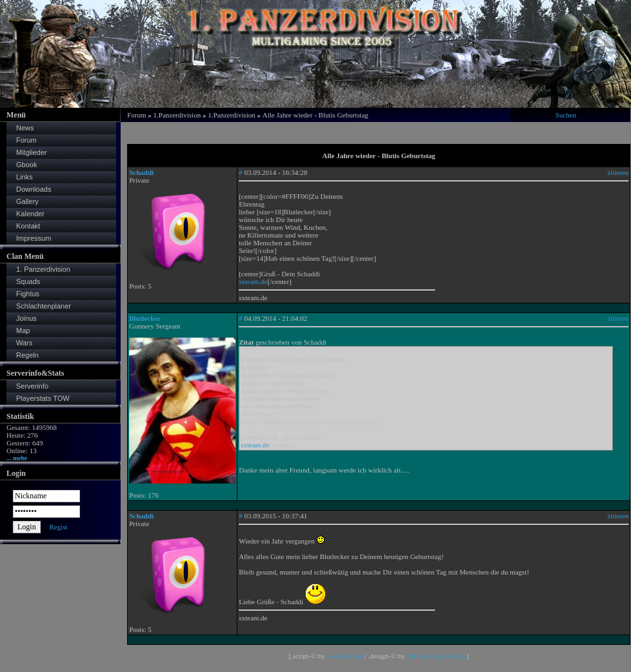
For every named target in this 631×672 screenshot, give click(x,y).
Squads (28, 281)
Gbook (26, 165)
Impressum (34, 238)
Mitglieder (32, 152)
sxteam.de (253, 281)
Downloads (34, 189)
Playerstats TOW (43, 398)
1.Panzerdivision (177, 115)
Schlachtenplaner (44, 306)
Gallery (27, 201)
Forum (26, 140)
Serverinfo (32, 386)
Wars (24, 343)
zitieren (618, 172)
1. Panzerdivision (43, 269)
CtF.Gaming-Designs (437, 656)
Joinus (26, 318)
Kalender (30, 214)
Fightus (28, 294)
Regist (58, 527)
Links (25, 177)
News (25, 128)
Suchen (566, 115)
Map (23, 331)
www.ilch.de (345, 656)
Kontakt (28, 226)
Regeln (27, 355)
